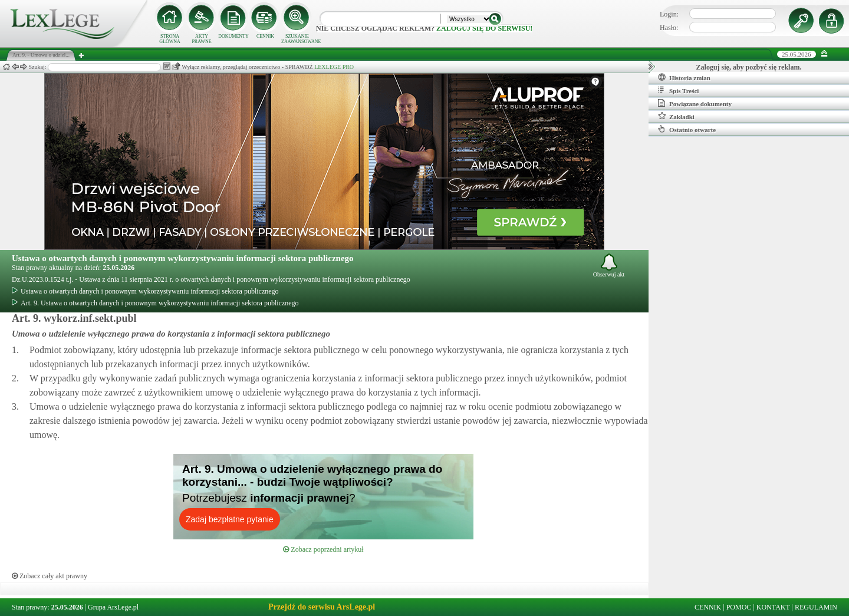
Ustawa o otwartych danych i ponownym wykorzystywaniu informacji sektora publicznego (183, 258)
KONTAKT (773, 607)
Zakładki (676, 116)
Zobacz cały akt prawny (50, 576)
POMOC (739, 607)
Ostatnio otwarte (687, 129)
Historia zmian (684, 77)
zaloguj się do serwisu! (484, 28)
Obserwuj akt (609, 266)
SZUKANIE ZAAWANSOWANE (297, 39)
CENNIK (265, 36)
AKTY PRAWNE (201, 39)
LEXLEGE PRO (334, 67)
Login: (669, 14)
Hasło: (669, 28)
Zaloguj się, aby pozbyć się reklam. (749, 67)
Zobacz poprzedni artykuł (323, 549)
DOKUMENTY (233, 36)
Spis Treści (678, 90)
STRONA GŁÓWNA (170, 39)
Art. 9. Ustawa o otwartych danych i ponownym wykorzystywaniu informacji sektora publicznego (155, 303)
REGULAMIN (816, 607)
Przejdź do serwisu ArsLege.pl (322, 607)
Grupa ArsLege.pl (113, 607)
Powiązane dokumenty (695, 103)
